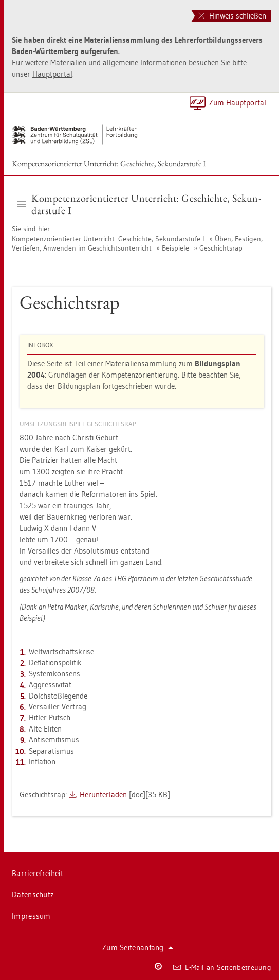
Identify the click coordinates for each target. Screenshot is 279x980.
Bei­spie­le (175, 248)
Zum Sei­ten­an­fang (138, 947)
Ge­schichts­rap (221, 248)
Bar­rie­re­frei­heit (38, 873)
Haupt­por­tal (52, 74)
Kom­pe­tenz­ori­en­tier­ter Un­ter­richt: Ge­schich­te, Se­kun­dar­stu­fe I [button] (139, 204)
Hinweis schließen (232, 16)
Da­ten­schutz (33, 894)
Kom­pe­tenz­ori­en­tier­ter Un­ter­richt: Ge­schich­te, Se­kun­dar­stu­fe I (109, 163)
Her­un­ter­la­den (103, 795)
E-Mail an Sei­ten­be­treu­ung (222, 967)
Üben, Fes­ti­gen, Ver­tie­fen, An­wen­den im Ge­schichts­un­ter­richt (137, 243)
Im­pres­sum (31, 916)
